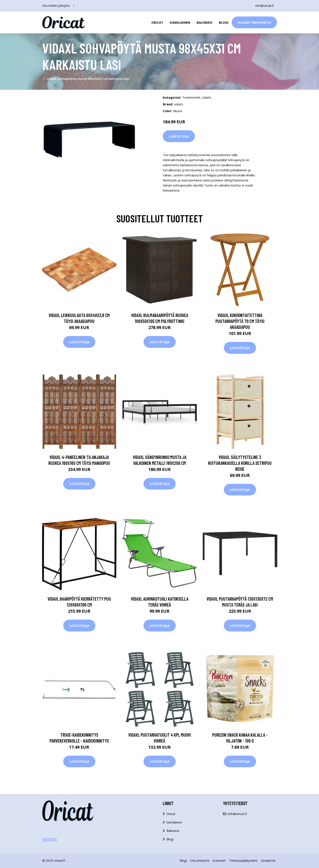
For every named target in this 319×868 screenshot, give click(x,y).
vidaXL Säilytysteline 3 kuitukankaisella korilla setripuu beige (240, 463)
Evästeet (219, 860)
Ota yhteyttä (200, 860)
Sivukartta (268, 860)
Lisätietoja (179, 136)
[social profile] (74, 6)
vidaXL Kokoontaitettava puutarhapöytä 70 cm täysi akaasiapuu (240, 321)
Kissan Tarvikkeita (254, 22)
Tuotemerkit (191, 97)
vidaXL (207, 97)
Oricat (157, 22)
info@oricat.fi (264, 6)
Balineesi (205, 22)
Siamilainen (180, 22)
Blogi (224, 22)
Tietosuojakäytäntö (243, 860)
